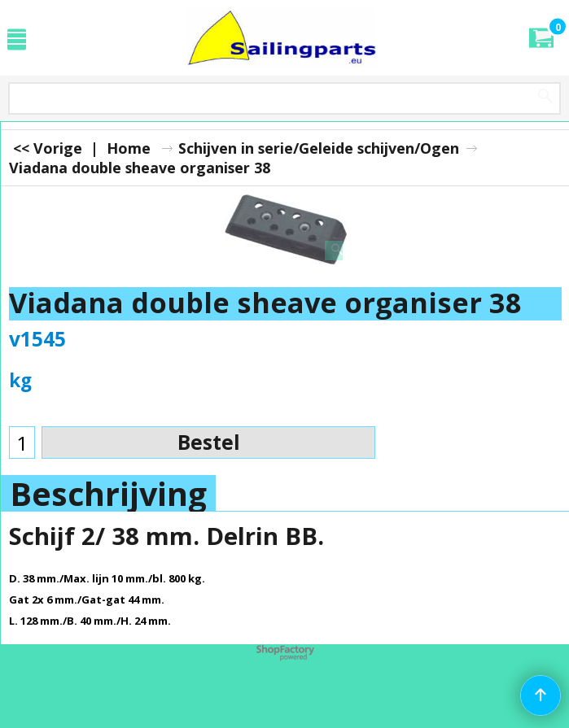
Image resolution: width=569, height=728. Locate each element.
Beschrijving (108, 494)
